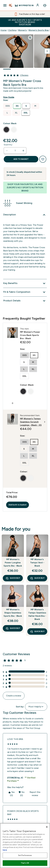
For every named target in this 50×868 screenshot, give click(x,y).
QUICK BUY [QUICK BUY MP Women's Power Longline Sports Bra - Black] (13, 578)
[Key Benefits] (25, 283)
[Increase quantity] (23, 151)
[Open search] (11, 5)
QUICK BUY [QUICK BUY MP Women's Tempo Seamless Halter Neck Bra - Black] (37, 632)
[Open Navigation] (5, 5)
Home (4, 30)
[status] (15, 151)
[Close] (47, 827)
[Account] (38, 5)
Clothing (12, 30)
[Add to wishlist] (43, 159)
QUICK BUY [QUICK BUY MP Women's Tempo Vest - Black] (37, 578)
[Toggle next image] (47, 51)
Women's (22, 30)
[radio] (8, 106)
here (5, 850)
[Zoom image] (30, 38)
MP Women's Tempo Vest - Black (37, 563)
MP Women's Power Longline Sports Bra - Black (13, 563)
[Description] (25, 215)
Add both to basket (18, 505)
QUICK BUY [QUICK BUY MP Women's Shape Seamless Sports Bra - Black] (13, 628)
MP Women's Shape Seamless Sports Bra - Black (13, 613)
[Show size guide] (9, 97)
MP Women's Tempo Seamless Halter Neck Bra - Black (37, 614)
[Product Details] (25, 301)
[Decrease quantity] (7, 151)
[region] (25, 846)
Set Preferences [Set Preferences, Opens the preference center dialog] (25, 855)
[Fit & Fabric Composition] (25, 292)
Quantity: (8, 145)
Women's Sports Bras (39, 30)
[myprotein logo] (24, 5)
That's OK (25, 863)
